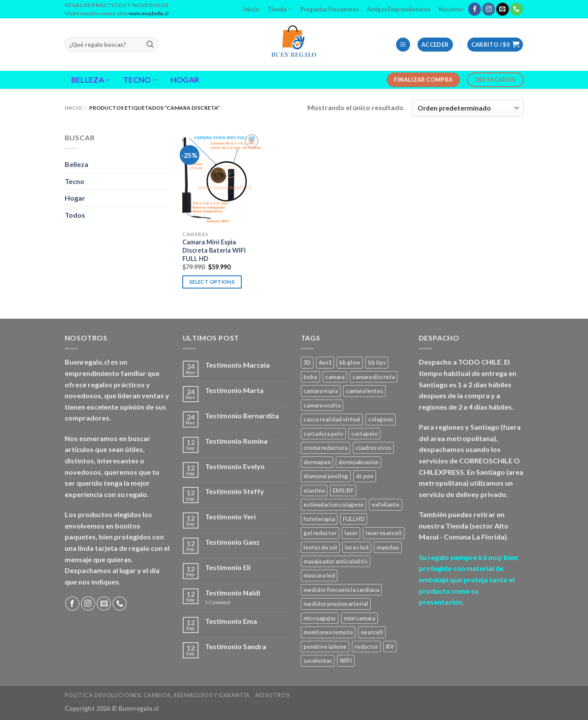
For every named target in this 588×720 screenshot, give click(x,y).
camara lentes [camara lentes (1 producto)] (364, 391)
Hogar (185, 80)
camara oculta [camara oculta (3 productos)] (322, 405)
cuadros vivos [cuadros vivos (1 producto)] (373, 448)
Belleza (91, 80)
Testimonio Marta (234, 390)
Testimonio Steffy (235, 491)
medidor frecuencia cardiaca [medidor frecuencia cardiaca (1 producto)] (341, 590)
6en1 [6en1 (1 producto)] (325, 362)
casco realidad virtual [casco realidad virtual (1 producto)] (332, 419)
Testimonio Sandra (236, 646)
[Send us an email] (503, 9)
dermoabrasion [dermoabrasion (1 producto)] (358, 462)
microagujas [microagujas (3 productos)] (320, 618)
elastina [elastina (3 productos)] (314, 490)
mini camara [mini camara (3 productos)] (359, 618)
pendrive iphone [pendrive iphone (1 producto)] (325, 647)
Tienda (280, 9)
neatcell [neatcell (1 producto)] (372, 632)
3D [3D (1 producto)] (307, 362)
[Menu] (403, 45)
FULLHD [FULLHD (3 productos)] (354, 519)
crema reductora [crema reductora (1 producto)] (325, 448)
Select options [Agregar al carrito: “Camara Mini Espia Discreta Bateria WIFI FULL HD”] (212, 282)
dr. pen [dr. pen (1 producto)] (365, 476)
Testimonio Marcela (237, 365)
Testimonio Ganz (232, 542)
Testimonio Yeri (230, 517)
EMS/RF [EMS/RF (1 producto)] (343, 490)
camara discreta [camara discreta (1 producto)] (374, 377)
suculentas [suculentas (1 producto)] (318, 661)
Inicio (251, 9)
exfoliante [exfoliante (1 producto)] (386, 504)
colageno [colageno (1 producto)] (381, 419)
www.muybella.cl (148, 13)
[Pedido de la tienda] (468, 108)
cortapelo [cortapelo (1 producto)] (364, 434)
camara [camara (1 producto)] (335, 377)
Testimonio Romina (236, 441)
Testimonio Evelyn (235, 466)
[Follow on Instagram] (489, 9)
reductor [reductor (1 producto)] (366, 647)
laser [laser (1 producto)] (351, 533)
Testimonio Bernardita (242, 416)
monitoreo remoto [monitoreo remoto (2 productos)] (328, 632)
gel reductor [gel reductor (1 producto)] (320, 533)
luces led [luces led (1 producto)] (357, 547)
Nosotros (451, 9)
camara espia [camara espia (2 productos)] (321, 391)
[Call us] (517, 9)
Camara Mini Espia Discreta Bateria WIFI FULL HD (214, 250)
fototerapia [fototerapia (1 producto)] (319, 519)
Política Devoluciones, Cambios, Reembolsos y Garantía (157, 695)
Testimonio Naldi (233, 593)
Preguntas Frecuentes (329, 9)
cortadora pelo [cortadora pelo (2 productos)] (323, 434)
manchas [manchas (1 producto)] (388, 547)
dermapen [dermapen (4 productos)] (317, 462)
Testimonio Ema (231, 621)
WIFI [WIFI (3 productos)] (346, 661)
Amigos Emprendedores (398, 9)
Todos (75, 215)
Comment (218, 602)
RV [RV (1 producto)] (390, 647)
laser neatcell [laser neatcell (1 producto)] (384, 533)
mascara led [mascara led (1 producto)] (319, 575)
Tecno (140, 80)
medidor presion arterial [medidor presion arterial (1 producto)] (336, 604)
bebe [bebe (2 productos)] (310, 377)
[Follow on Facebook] (475, 9)
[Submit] (150, 45)
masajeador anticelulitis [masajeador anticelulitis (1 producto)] (336, 561)
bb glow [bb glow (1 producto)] (350, 362)
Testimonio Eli (228, 567)
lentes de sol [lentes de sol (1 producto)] (320, 547)
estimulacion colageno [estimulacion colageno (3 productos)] (334, 504)
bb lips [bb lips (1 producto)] (377, 362)
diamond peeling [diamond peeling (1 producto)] (326, 476)
